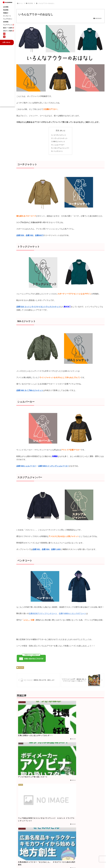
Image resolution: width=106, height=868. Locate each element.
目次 (58, 130)
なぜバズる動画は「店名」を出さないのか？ (65, 832)
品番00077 (39, 235)
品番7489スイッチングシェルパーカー (54, 466)
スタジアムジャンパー (61, 148)
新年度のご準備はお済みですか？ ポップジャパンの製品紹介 (65, 821)
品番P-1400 (56, 549)
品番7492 (29, 235)
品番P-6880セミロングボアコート (72, 613)
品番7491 (36, 549)
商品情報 (20, 667)
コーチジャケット (60, 135)
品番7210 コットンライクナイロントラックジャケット (38, 307)
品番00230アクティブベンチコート (43, 613)
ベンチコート (58, 151)
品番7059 (20, 235)
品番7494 (46, 549)
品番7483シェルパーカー (26, 466)
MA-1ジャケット (59, 141)
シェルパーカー (59, 145)
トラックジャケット (60, 138)
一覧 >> (68, 841)
